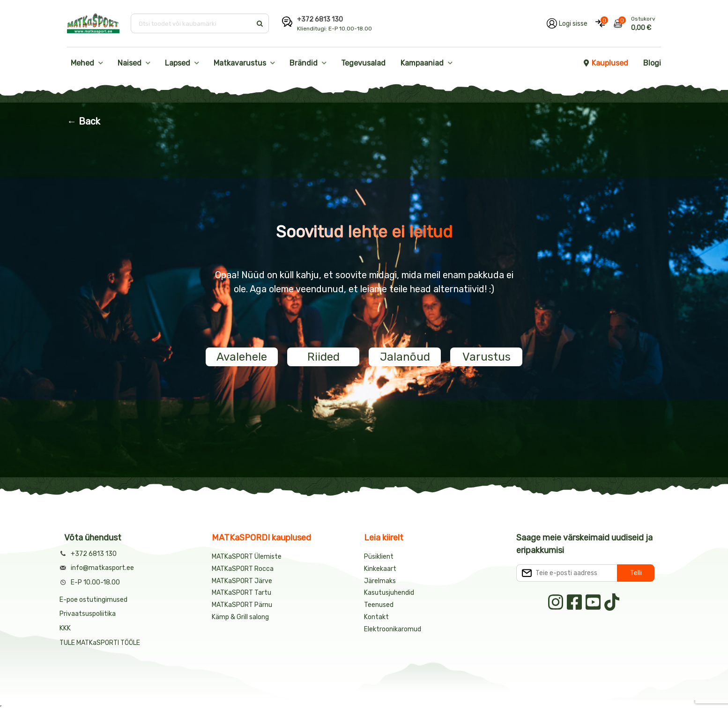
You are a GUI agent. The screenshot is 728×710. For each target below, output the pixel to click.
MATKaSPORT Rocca (243, 569)
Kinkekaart (380, 569)
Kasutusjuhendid (389, 593)
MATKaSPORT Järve (242, 581)
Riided (323, 357)
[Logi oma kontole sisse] (567, 23)
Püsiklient (379, 557)
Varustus (487, 357)
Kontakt (376, 617)
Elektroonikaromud (393, 629)
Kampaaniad (422, 63)
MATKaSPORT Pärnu (243, 605)
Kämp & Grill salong (240, 617)
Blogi (652, 63)
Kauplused (605, 63)
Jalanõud (405, 357)
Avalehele (242, 357)
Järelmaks (380, 581)
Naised (130, 63)
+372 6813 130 (320, 19)
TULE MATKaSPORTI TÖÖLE (100, 643)
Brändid (304, 63)
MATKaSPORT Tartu (241, 593)
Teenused (379, 605)
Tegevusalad (363, 63)
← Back (84, 121)
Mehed (82, 63)
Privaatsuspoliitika (88, 614)
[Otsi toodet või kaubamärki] (192, 23)
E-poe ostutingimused (93, 600)
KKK (65, 628)
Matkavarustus (240, 63)
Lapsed (178, 63)
